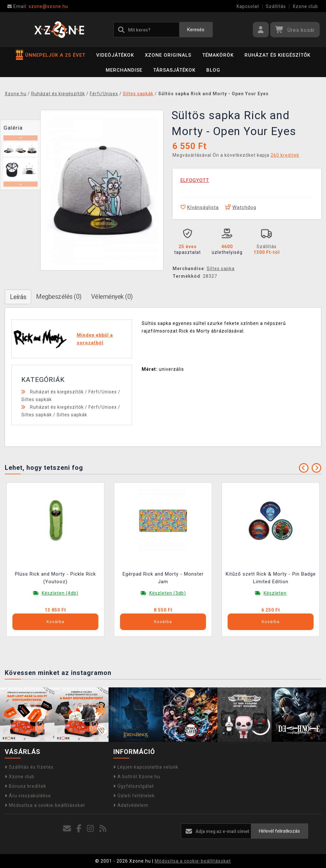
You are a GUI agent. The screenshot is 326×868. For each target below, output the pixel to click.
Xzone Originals (168, 55)
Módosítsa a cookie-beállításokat (45, 805)
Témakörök (218, 55)
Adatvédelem (131, 805)
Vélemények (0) (112, 297)
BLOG (213, 70)
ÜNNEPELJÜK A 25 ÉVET (51, 55)
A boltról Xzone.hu (137, 777)
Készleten (275, 593)
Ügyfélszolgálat (134, 786)
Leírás (18, 297)
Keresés (196, 30)
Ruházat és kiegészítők (277, 55)
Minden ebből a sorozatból (95, 339)
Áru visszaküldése (28, 796)
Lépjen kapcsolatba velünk (146, 767)
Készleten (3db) (168, 593)
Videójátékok (115, 55)
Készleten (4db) (60, 593)
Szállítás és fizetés (29, 767)
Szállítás (276, 6)
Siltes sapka (221, 269)
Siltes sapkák (37, 399)
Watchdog (241, 207)
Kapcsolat (248, 6)
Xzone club (305, 6)
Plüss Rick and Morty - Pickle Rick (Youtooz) (55, 578)
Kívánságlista (200, 207)
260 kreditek (285, 155)
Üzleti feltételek (134, 796)
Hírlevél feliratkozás (279, 831)
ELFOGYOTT (195, 180)
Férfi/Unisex (103, 392)
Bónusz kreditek (25, 786)
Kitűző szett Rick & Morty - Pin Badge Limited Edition (271, 578)
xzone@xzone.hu (38, 6)
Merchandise (124, 70)
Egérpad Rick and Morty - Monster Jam (163, 578)
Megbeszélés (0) (59, 297)
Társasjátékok (174, 70)
